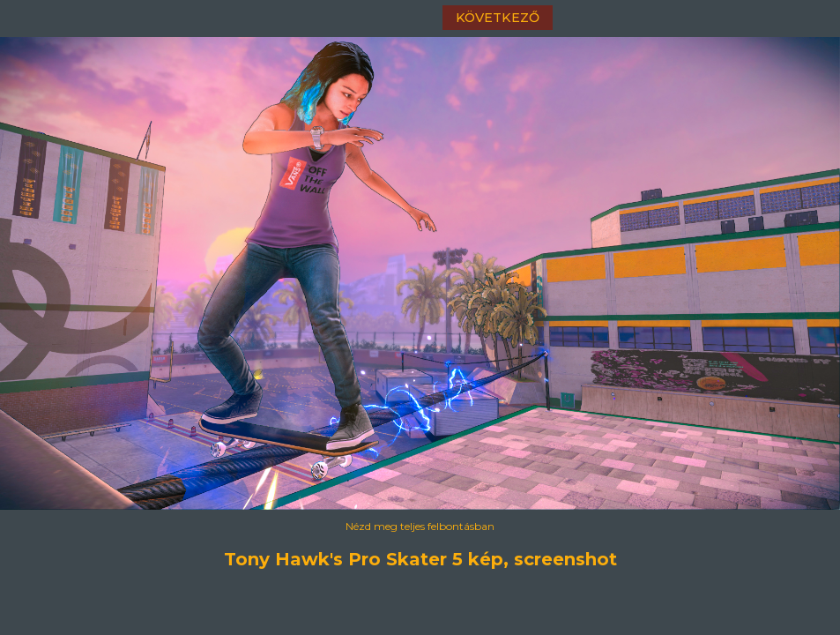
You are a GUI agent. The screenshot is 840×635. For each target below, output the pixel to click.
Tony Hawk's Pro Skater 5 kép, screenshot (420, 559)
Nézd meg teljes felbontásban (420, 526)
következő (498, 18)
